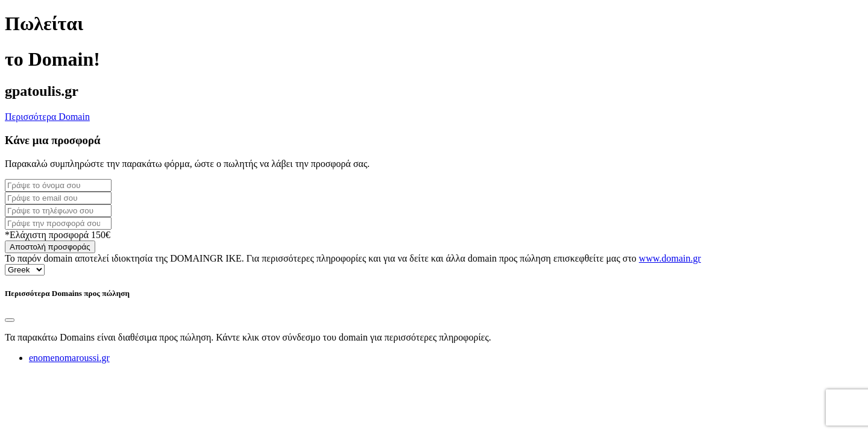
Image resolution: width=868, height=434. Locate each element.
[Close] (10, 320)
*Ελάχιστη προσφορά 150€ (58, 235)
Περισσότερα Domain (47, 117)
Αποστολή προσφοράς (50, 247)
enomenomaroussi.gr (69, 358)
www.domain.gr (670, 258)
